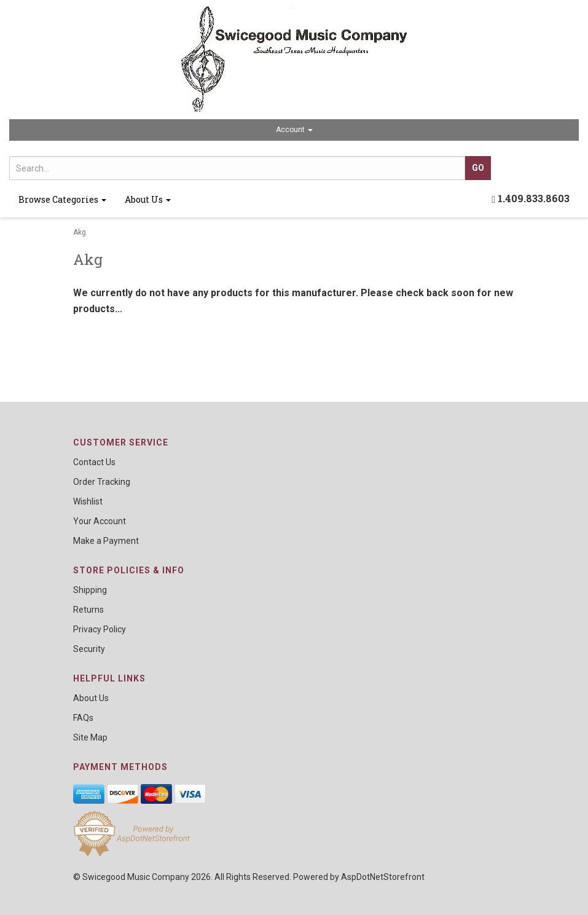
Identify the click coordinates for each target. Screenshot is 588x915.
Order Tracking (102, 482)
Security (89, 649)
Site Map (90, 737)
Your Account (100, 521)
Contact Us (94, 462)
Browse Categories (62, 199)
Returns (88, 610)
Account (294, 130)
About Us (148, 199)
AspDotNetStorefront (383, 877)
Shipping (90, 590)
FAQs (83, 718)
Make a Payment (106, 541)
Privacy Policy (100, 629)
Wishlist (88, 501)
